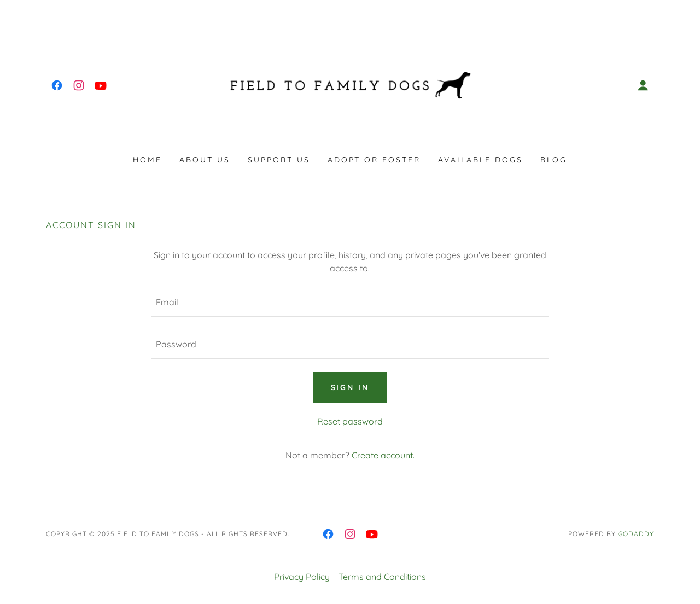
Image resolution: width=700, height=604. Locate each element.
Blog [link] (554, 160)
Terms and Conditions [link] (382, 577)
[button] (643, 85)
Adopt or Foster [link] (374, 160)
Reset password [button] (350, 421)
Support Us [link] (279, 160)
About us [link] (205, 160)
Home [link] (147, 160)
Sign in (350, 387)
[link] (57, 85)
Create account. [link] (383, 455)
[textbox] (350, 302)
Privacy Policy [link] (302, 577)
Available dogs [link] (480, 160)
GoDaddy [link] (636, 534)
